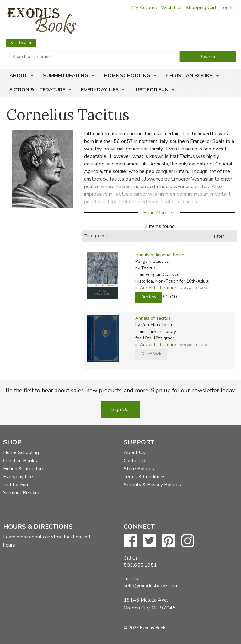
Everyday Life (100, 90)
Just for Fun (151, 90)
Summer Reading (66, 76)
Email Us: (133, 579)
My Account (144, 8)
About (18, 76)
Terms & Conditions (145, 477)
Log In (227, 8)
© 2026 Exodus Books (146, 628)
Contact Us (136, 461)
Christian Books (189, 76)
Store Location (21, 43)
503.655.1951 (140, 565)
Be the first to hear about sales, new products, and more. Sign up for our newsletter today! (121, 390)
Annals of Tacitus (153, 318)
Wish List (171, 8)
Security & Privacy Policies (152, 485)
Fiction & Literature (37, 90)
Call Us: (131, 558)
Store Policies (139, 469)
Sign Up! (120, 409)
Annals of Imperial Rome (160, 255)
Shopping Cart (201, 8)
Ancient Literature (158, 288)
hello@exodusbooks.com (151, 586)
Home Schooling (127, 76)
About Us (134, 452)
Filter (219, 236)
